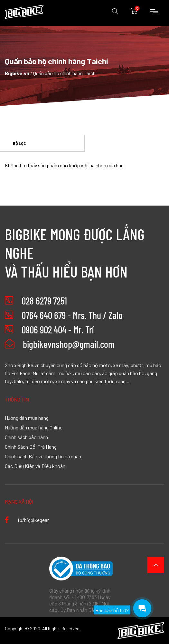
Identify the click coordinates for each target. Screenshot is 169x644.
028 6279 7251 (44, 301)
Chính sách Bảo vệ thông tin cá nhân (43, 456)
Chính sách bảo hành (26, 437)
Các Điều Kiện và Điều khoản (35, 466)
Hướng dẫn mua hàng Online (34, 427)
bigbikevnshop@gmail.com (60, 344)
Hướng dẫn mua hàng (27, 418)
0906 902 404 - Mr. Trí (58, 330)
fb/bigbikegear (27, 520)
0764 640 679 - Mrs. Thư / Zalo (72, 315)
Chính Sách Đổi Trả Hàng (31, 446)
